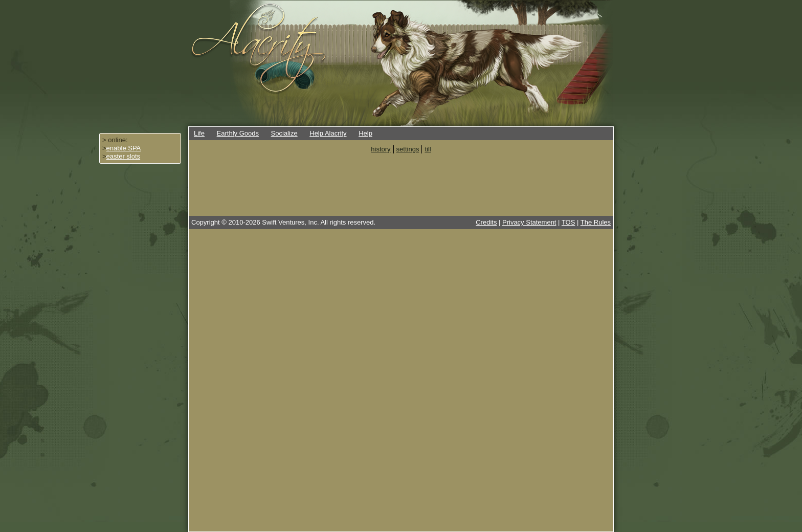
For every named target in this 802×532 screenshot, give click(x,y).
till (428, 149)
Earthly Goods (238, 133)
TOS (569, 222)
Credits (486, 222)
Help (365, 133)
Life (199, 133)
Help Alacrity (328, 133)
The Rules (596, 222)
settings (408, 149)
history (381, 149)
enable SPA (124, 148)
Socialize (284, 133)
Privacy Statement (529, 222)
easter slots (123, 156)
